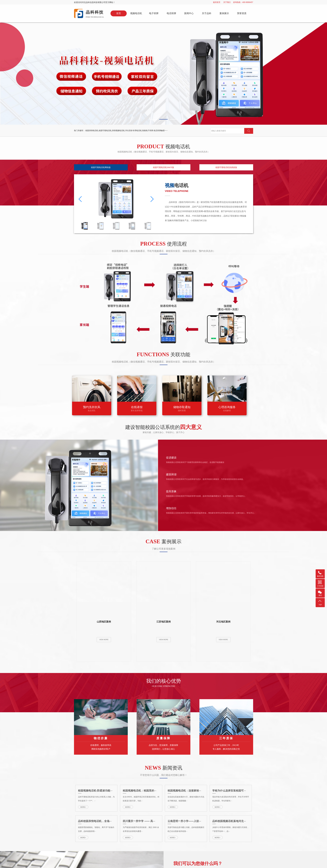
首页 (119, 13)
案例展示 (224, 13)
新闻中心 (189, 13)
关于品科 (207, 13)
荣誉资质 (242, 13)
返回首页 (217, 2)
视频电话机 (136, 13)
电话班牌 (171, 13)
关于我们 (227, 2)
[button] (153, 78)
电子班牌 (154, 13)
